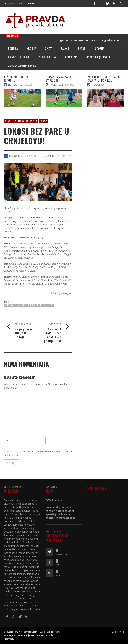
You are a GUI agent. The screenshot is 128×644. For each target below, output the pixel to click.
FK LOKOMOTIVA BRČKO (15, 305)
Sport (43, 121)
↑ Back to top (117, 632)
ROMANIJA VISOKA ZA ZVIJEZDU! (59, 79)
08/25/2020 (31, 156)
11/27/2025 (69, 85)
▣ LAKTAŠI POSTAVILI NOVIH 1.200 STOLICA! (84, 40)
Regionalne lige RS (26, 121)
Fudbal (9, 121)
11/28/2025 (27, 85)
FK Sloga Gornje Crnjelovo (40, 305)
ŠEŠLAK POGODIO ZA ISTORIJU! (16, 79)
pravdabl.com (15, 85)
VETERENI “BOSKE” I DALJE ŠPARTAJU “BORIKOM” (104, 79)
